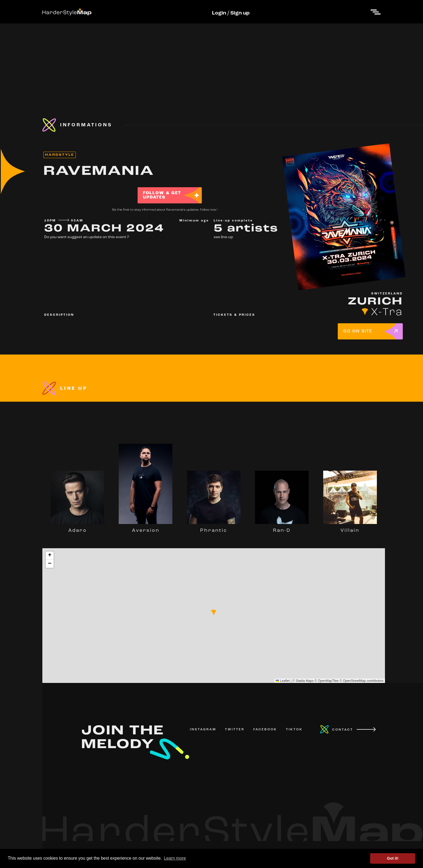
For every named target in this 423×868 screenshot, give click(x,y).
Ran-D (282, 528)
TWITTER (235, 730)
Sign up (240, 13)
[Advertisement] (211, 61)
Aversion (146, 528)
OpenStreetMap (354, 681)
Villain (350, 528)
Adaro (78, 528)
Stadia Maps (305, 681)
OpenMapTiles (328, 681)
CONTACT (343, 730)
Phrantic (214, 528)
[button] (214, 613)
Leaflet (283, 681)
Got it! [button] (393, 858)
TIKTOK (294, 730)
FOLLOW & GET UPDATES (162, 195)
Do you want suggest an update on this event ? (87, 237)
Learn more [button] (175, 858)
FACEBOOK (265, 730)
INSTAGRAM (203, 730)
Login (219, 13)
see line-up (223, 237)
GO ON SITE (358, 331)
